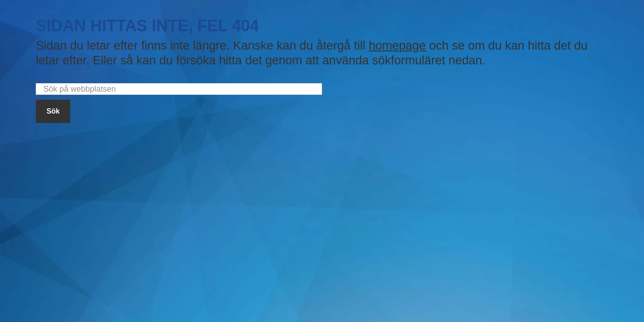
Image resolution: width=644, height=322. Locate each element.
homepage (397, 46)
